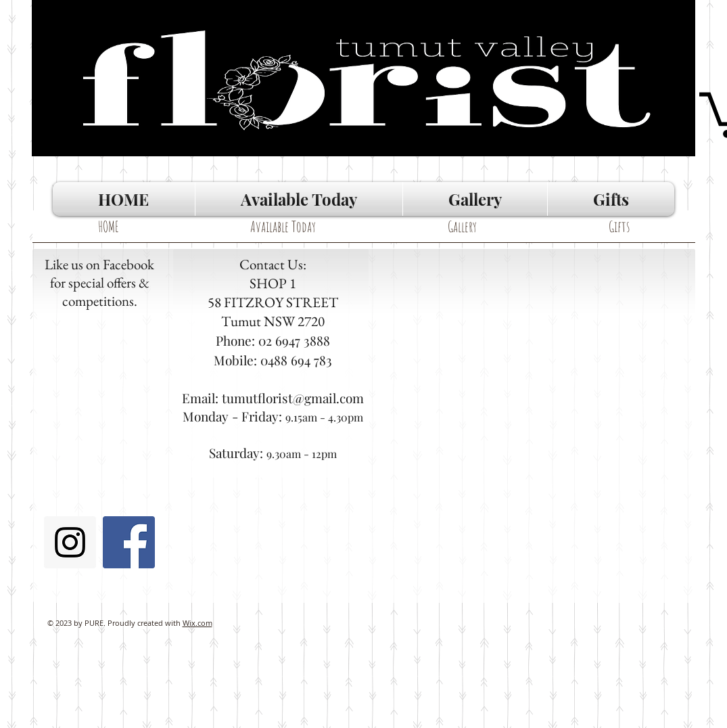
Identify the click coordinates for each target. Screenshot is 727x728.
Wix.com (197, 623)
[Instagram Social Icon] (70, 542)
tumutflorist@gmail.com (293, 398)
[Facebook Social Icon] (129, 542)
